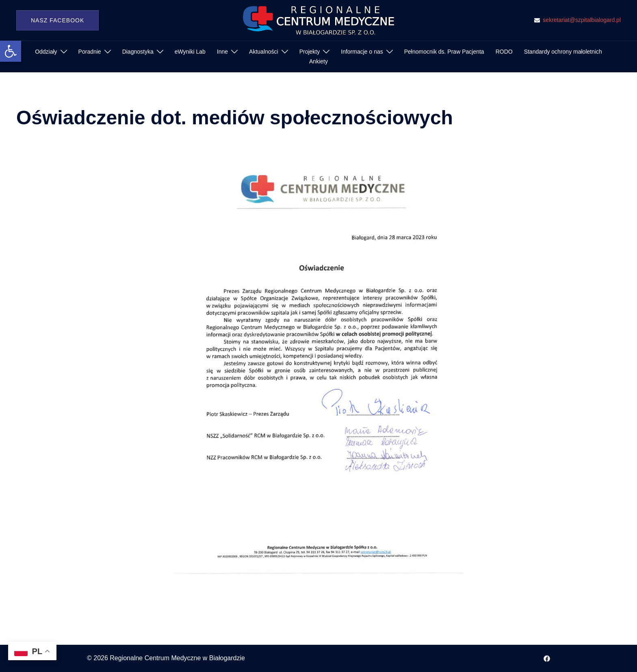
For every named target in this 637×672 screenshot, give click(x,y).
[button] (11, 51)
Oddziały (46, 52)
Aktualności (264, 52)
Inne (222, 52)
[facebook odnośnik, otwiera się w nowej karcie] (547, 658)
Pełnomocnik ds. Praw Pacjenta (444, 52)
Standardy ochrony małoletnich (563, 52)
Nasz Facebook (57, 20)
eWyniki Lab (190, 52)
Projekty (310, 52)
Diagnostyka (138, 52)
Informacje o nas (362, 52)
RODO (504, 52)
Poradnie (90, 52)
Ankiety (318, 61)
